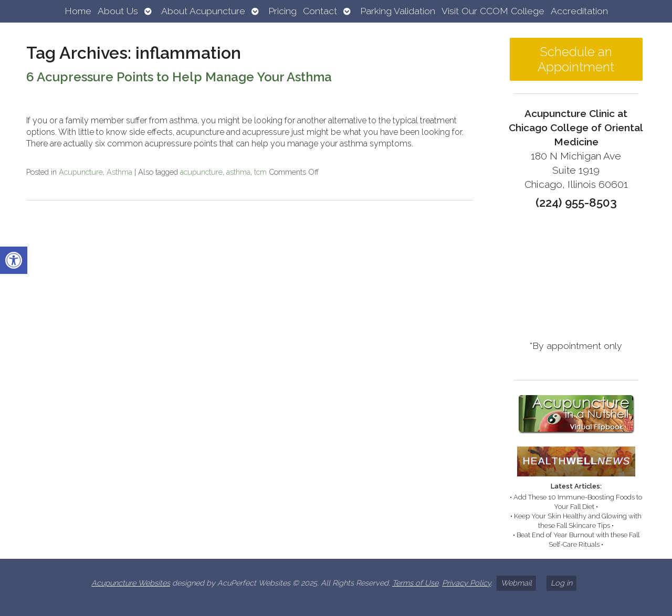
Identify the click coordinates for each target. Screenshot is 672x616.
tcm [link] (260, 172)
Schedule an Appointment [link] (576, 59)
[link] (14, 260)
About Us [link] (118, 11)
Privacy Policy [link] (466, 583)
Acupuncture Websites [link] (131, 583)
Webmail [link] (516, 583)
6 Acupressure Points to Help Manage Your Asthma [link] (179, 77)
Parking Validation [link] (398, 11)
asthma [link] (238, 172)
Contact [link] (320, 11)
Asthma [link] (119, 172)
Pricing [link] (282, 11)
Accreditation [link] (579, 11)
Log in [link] (561, 583)
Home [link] (78, 11)
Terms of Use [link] (415, 583)
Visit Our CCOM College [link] (493, 11)
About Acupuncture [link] (203, 11)
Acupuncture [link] (81, 172)
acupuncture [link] (201, 172)
